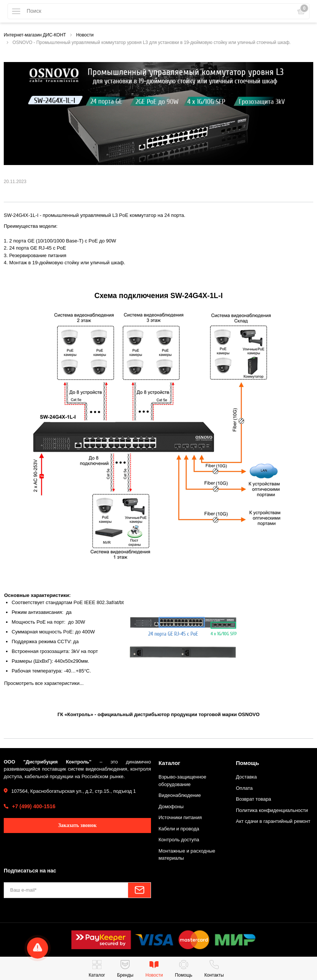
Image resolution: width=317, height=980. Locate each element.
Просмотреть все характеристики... (44, 683)
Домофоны (171, 807)
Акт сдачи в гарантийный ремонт (273, 821)
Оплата (244, 788)
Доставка (246, 777)
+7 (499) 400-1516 (34, 806)
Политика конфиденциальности (272, 810)
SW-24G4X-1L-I (21, 215)
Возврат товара (254, 799)
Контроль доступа (179, 840)
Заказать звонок (78, 825)
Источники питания (180, 817)
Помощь (248, 763)
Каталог (169, 763)
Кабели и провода (179, 829)
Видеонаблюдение (180, 795)
